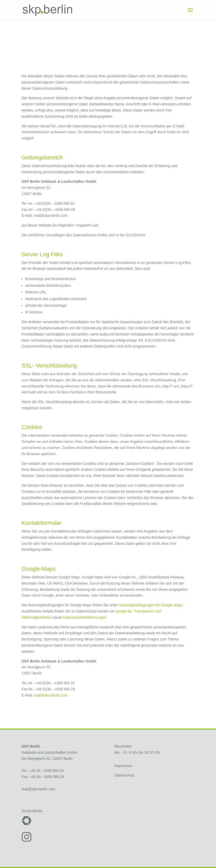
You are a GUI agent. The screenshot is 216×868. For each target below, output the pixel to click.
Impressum (123, 766)
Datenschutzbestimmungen (85, 617)
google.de (124, 611)
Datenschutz (125, 775)
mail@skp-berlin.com (51, 695)
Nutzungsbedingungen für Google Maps (151, 605)
